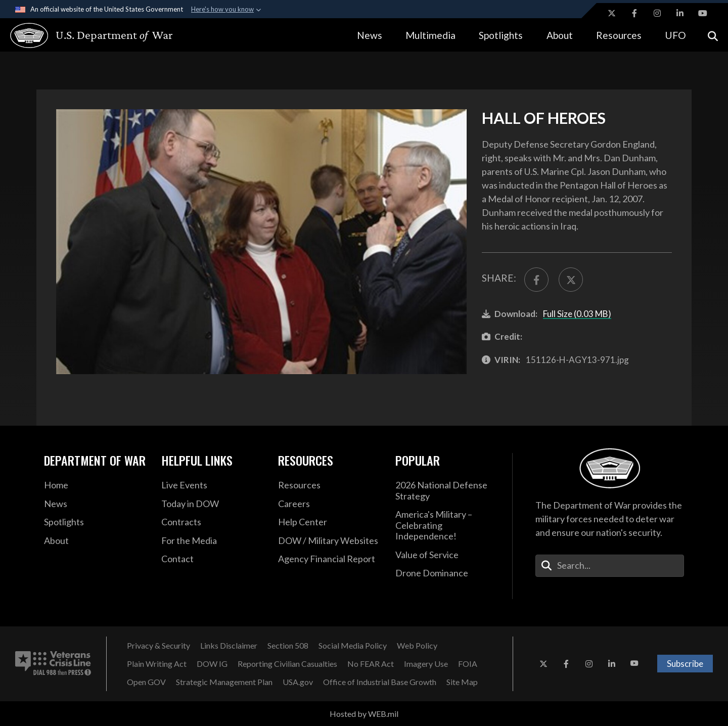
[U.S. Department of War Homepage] (82, 35)
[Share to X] (571, 280)
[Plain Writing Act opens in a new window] (157, 664)
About (560, 35)
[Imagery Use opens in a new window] (426, 664)
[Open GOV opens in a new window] (146, 682)
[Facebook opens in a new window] (634, 13)
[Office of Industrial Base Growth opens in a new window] (380, 682)
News (370, 35)
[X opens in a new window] (612, 13)
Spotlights (501, 35)
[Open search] (713, 35)
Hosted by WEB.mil (364, 714)
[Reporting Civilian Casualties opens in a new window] (287, 664)
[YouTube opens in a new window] (703, 13)
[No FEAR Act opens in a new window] (371, 664)
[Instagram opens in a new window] (657, 13)
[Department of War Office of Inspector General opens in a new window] (212, 664)
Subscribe (685, 664)
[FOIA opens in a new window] (468, 664)
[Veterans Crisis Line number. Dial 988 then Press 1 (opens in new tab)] (53, 664)
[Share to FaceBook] (536, 280)
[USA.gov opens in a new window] (298, 682)
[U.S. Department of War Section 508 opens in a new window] (288, 646)
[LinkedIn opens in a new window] (680, 13)
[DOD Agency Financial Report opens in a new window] (329, 559)
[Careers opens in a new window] (329, 504)
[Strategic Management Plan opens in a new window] (224, 682)
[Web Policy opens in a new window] (417, 646)
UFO (675, 35)
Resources (619, 35)
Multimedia (430, 35)
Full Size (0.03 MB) (577, 314)
